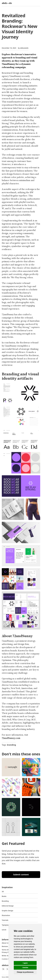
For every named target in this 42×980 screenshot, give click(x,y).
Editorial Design (8, 906)
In (7, 969)
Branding (5, 901)
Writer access (7, 956)
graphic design (8, 911)
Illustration (6, 915)
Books (4, 896)
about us (5, 943)
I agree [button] (25, 963)
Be (3, 969)
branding (11, 745)
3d (3, 891)
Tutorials (5, 920)
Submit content (21, 875)
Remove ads (6, 946)
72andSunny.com (11, 738)
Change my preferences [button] (25, 972)
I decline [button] (25, 968)
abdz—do (7, 3)
